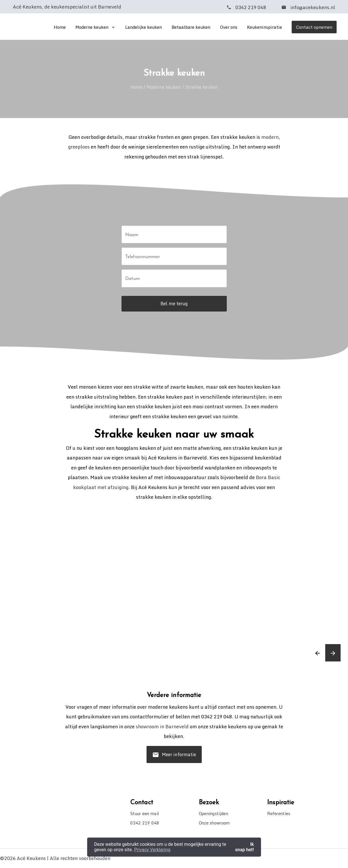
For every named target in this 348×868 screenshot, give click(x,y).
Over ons (229, 27)
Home (60, 27)
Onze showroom (214, 823)
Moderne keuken (92, 27)
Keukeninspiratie (264, 27)
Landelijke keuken (144, 27)
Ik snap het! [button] (244, 847)
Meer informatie (174, 756)
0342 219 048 (251, 7)
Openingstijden (214, 814)
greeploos (79, 147)
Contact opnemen (314, 27)
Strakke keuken (201, 87)
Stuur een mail (145, 814)
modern (270, 137)
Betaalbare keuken (191, 27)
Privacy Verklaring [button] (152, 850)
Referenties (279, 814)
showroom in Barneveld (162, 726)
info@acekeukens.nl (312, 7)
